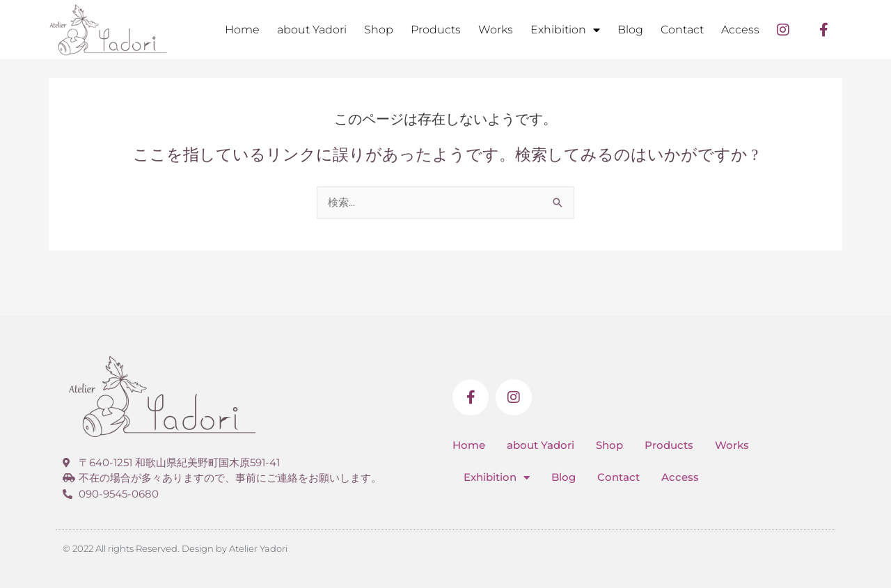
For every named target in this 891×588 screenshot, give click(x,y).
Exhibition (565, 30)
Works (496, 30)
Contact (682, 30)
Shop (379, 30)
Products (436, 30)
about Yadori (312, 30)
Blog (630, 30)
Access (740, 30)
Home (242, 30)
